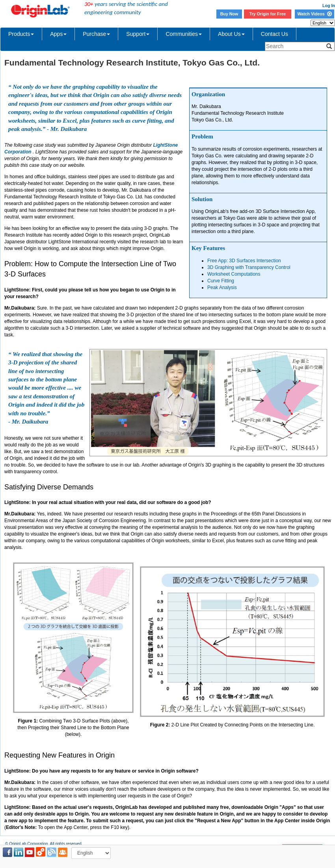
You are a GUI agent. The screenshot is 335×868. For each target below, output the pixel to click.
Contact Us (275, 34)
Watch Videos (314, 14)
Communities (184, 34)
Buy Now (229, 14)
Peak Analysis (222, 287)
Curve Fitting (221, 281)
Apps (58, 34)
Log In (329, 6)
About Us (231, 34)
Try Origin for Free (268, 14)
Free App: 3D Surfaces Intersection (244, 261)
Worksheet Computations (234, 274)
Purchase (96, 34)
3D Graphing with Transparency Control (249, 267)
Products (21, 34)
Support (138, 34)
